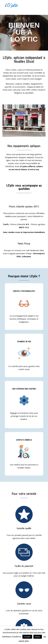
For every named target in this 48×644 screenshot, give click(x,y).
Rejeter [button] (38, 637)
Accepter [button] (27, 637)
